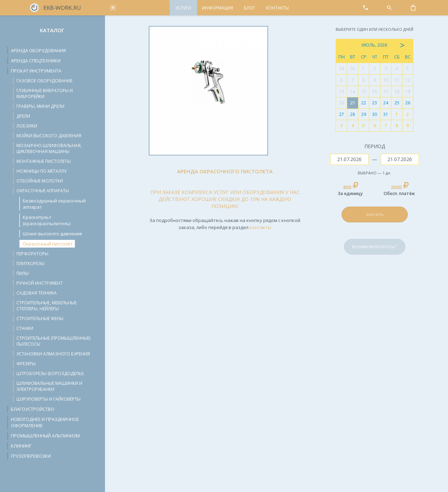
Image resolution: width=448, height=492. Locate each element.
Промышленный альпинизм (45, 436)
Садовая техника (37, 293)
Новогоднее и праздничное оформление (45, 422)
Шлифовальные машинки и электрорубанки (49, 386)
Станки (25, 328)
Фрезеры (26, 364)
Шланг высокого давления (52, 234)
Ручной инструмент (40, 283)
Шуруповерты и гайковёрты (48, 399)
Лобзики (27, 126)
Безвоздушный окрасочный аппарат (54, 204)
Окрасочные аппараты (43, 191)
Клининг (21, 446)
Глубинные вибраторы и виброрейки (45, 93)
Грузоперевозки (31, 456)
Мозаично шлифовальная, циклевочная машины (49, 148)
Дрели (23, 116)
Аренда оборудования (38, 50)
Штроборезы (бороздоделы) (50, 373)
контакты (260, 227)
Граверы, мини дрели (40, 106)
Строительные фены (40, 318)
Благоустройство (33, 409)
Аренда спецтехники (36, 61)
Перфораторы (32, 254)
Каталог (52, 30)
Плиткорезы (30, 264)
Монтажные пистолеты (44, 161)
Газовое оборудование (44, 81)
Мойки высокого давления (49, 136)
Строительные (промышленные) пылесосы (53, 341)
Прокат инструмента (36, 71)
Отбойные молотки (40, 181)
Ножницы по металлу (41, 171)
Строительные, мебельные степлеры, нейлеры (47, 306)
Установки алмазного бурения (53, 354)
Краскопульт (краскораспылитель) (47, 220)
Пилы (23, 273)
